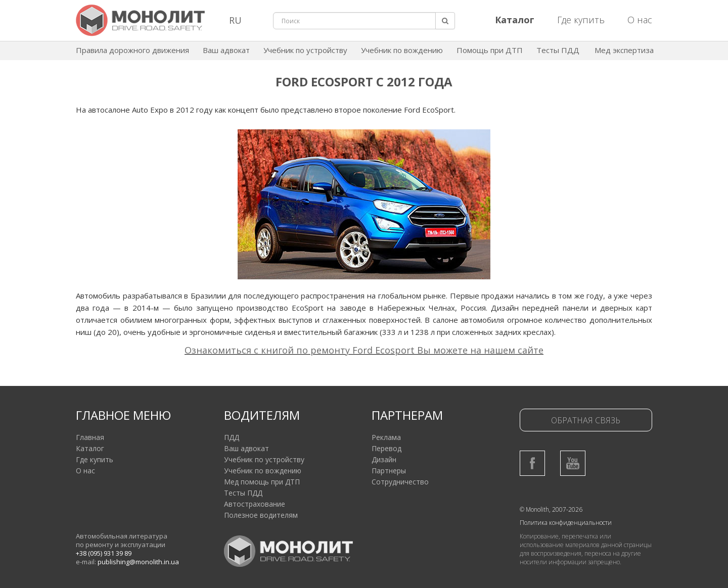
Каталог (90, 448)
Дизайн (384, 459)
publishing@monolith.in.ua (138, 562)
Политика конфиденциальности (566, 523)
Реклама (386, 437)
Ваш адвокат (226, 50)
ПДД (232, 437)
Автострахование (255, 504)
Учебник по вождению (402, 50)
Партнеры (389, 471)
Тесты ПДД (558, 50)
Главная (90, 437)
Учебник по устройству (305, 50)
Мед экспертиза (624, 50)
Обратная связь (586, 420)
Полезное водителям (261, 515)
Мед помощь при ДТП (262, 482)
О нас (640, 20)
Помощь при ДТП (490, 50)
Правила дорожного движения (132, 50)
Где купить (581, 20)
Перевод (386, 448)
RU (235, 20)
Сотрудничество (400, 482)
